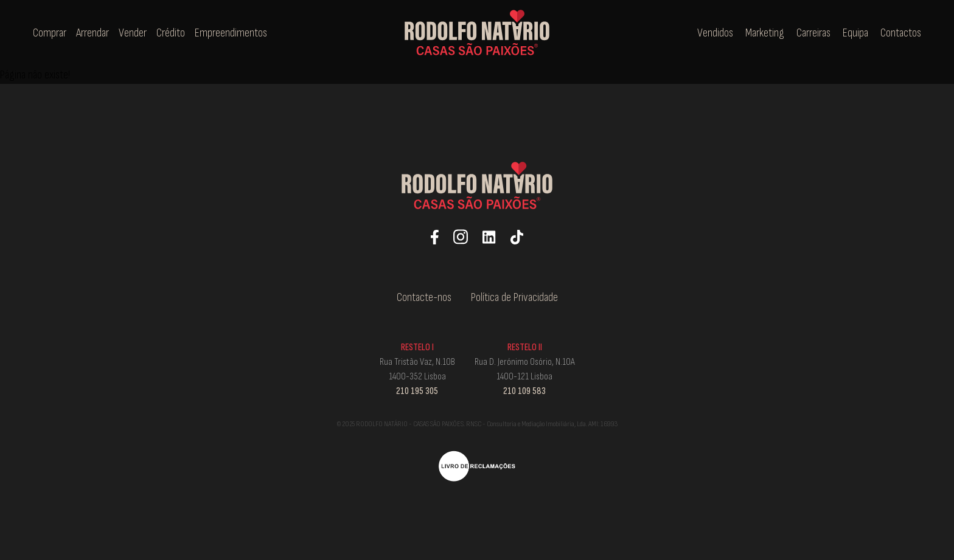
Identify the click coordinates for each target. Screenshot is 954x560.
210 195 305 (417, 391)
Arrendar (94, 33)
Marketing (765, 33)
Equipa (855, 33)
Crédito (172, 33)
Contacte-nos (424, 297)
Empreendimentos (231, 33)
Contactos (901, 33)
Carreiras (813, 33)
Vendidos (715, 33)
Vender (134, 33)
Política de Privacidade (514, 297)
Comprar (51, 33)
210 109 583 (524, 391)
